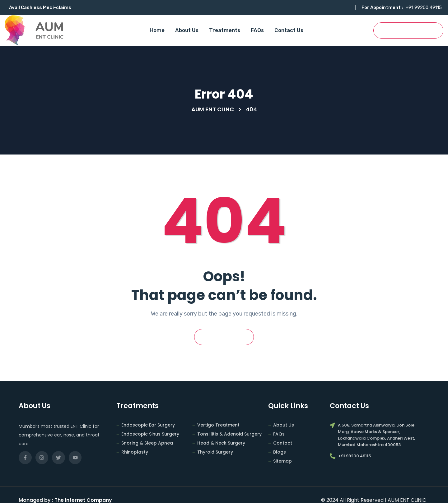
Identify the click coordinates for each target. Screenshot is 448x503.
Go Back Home (224, 337)
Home (157, 30)
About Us (187, 30)
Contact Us (289, 30)
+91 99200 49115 (424, 7)
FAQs (257, 30)
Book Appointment (408, 31)
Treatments (225, 30)
